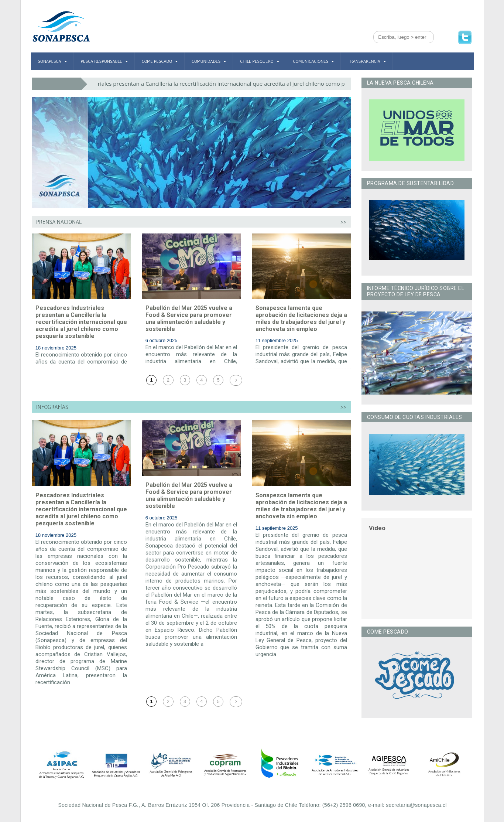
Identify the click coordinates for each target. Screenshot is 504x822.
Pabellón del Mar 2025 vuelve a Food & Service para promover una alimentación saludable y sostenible (189, 319)
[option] (61, 765)
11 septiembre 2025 (277, 340)
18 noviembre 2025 (56, 348)
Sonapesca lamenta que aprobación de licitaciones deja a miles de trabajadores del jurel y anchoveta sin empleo (301, 319)
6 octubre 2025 (162, 340)
